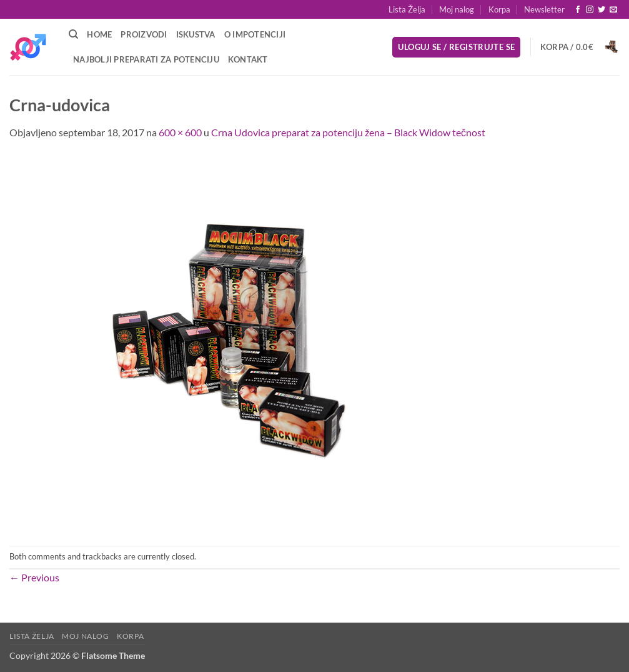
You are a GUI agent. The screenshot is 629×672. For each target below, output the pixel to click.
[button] (544, 9)
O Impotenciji (255, 34)
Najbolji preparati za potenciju (146, 59)
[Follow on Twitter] (602, 10)
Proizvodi (144, 34)
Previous (34, 577)
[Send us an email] (613, 10)
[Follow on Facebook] (578, 10)
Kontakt (248, 59)
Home (99, 34)
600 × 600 (180, 132)
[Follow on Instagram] (590, 10)
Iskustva (196, 34)
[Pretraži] (73, 34)
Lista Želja (407, 9)
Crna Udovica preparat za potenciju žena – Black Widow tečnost (348, 132)
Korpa (499, 9)
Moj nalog (457, 9)
